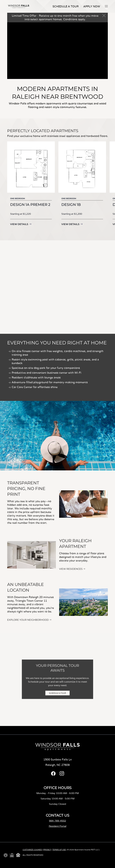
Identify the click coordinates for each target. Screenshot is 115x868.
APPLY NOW (92, 6)
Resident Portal (58, 826)
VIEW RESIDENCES (71, 569)
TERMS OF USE (59, 850)
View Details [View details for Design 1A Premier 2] (19, 224)
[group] (31, 186)
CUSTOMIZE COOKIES (32, 850)
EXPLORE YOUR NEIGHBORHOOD (28, 620)
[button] (106, 6)
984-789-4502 (57, 821)
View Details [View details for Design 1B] (75, 224)
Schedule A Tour (66, 6)
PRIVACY (47, 850)
